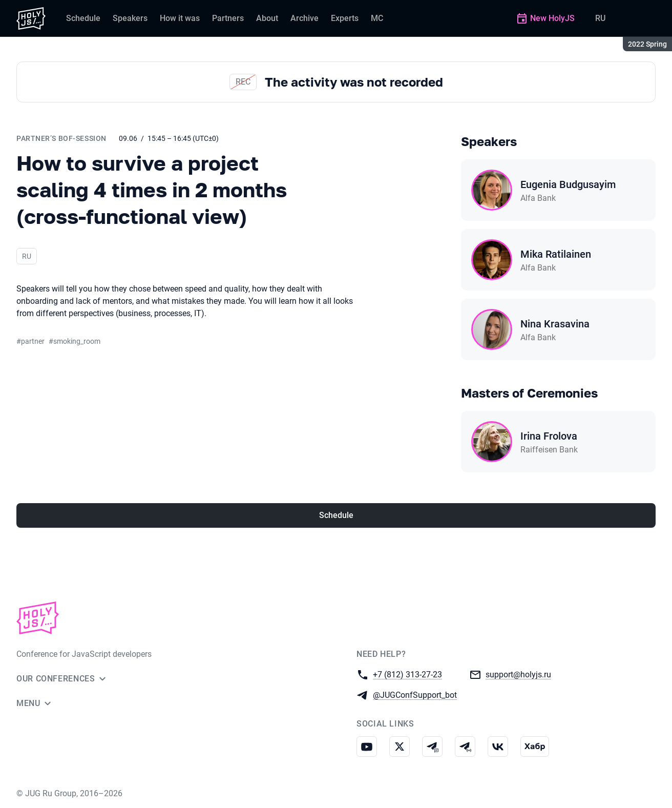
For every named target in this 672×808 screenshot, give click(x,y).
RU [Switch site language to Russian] (600, 18)
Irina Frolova (549, 436)
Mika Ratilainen (556, 254)
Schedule (336, 515)
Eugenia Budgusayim (568, 184)
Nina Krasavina (555, 324)
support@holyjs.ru (518, 674)
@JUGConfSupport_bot (415, 695)
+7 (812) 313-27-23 (407, 674)
